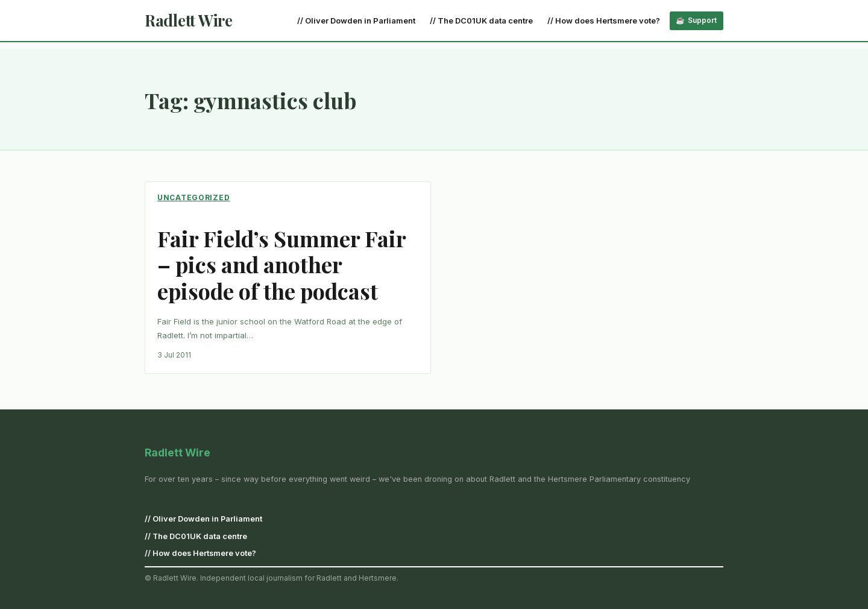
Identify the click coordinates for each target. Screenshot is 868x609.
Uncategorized (193, 197)
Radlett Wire (189, 20)
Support (702, 20)
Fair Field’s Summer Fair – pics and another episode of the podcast (281, 265)
